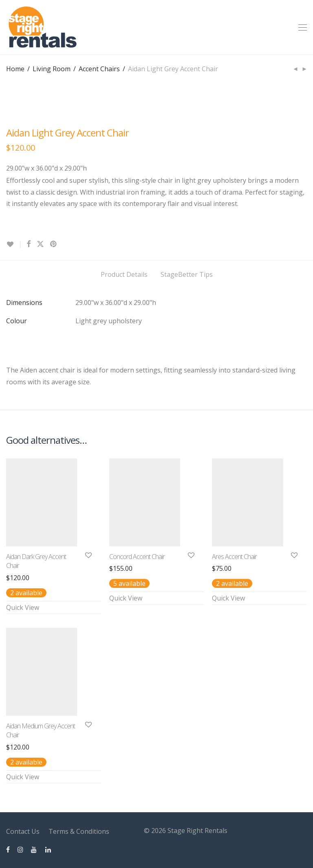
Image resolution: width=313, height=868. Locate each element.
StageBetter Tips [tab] (187, 274)
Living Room (52, 69)
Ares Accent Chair (234, 557)
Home (15, 69)
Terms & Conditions (79, 831)
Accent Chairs (99, 69)
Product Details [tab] (124, 274)
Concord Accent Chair (137, 557)
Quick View (23, 607)
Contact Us (23, 831)
